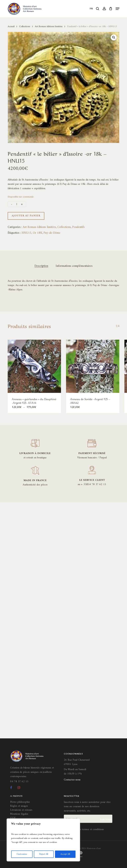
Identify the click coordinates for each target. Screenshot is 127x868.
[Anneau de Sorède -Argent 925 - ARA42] (93, 366)
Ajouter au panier (26, 216)
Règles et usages (19, 806)
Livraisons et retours (21, 810)
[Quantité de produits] (17, 204)
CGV (13, 818)
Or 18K (37, 233)
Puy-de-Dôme (52, 233)
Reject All (44, 854)
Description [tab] (41, 266)
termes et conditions (93, 829)
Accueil (11, 26)
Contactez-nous (72, 780)
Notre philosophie (20, 802)
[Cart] (111, 9)
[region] (43, 840)
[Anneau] (34, 366)
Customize (22, 854)
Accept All (65, 854)
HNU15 (27, 233)
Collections (25, 26)
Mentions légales (19, 814)
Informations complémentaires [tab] (74, 266)
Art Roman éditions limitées (49, 26)
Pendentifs (78, 227)
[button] (117, 9)
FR (91, 9)
